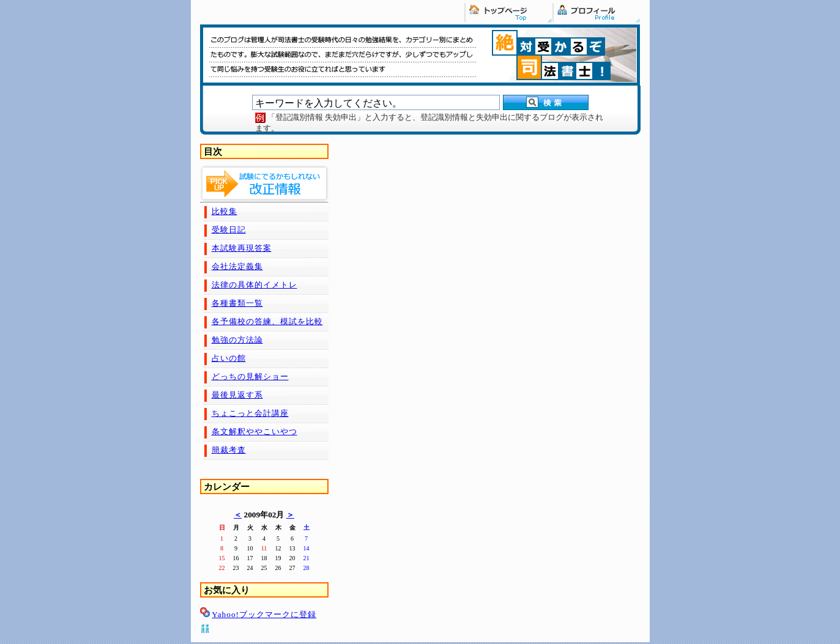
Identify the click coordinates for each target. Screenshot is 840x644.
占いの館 (229, 358)
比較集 (225, 211)
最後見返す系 (237, 395)
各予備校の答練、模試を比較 (267, 321)
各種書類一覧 (237, 303)
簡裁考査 (229, 450)
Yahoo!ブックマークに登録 (264, 614)
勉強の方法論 (237, 340)
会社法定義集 (237, 266)
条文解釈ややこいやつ (255, 431)
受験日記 (229, 230)
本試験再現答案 (242, 248)
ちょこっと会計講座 (250, 413)
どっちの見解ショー (250, 376)
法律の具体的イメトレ (255, 285)
